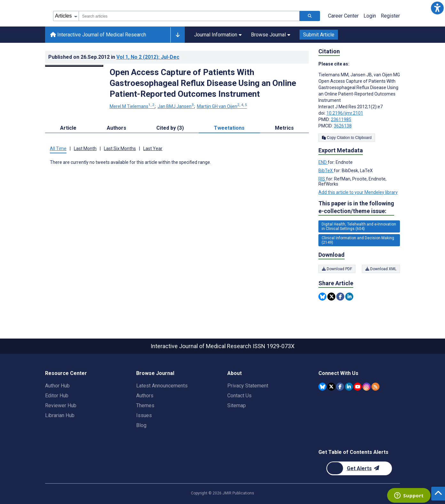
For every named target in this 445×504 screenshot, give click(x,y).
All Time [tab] (58, 149)
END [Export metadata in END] (323, 162)
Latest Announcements (162, 386)
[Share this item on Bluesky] (322, 297)
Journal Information (218, 35)
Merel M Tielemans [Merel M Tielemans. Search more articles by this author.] (133, 106)
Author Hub (57, 386)
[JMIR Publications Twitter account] (331, 387)
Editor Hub (57, 396)
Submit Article (319, 35)
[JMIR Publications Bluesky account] (322, 387)
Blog (141, 425)
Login (370, 16)
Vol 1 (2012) (148, 57)
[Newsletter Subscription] (359, 468)
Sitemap (237, 405)
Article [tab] (68, 128)
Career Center (343, 16)
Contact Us (239, 396)
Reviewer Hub (61, 405)
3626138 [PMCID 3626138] (343, 126)
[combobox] (189, 16)
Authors (145, 396)
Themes (145, 405)
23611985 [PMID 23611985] (341, 119)
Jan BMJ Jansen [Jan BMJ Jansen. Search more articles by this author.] (176, 106)
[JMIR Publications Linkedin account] (349, 387)
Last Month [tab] (85, 149)
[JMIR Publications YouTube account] (358, 387)
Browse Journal (271, 35)
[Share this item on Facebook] (340, 297)
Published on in (114, 57)
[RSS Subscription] (375, 387)
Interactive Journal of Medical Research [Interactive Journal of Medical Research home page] (98, 35)
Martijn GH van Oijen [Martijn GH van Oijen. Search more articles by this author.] (222, 106)
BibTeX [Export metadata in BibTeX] (326, 171)
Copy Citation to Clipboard (347, 138)
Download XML (381, 269)
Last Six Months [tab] (120, 149)
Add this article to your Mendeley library (358, 192)
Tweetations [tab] (229, 128)
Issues (144, 415)
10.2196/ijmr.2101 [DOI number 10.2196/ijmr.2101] (345, 113)
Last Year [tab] (153, 149)
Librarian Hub (60, 415)
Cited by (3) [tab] (170, 128)
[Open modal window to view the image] (74, 66)
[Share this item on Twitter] (331, 297)
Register (390, 16)
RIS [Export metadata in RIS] (322, 179)
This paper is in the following (356, 207)
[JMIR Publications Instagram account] (367, 387)
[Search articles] (310, 16)
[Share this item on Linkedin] (349, 297)
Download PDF (337, 269)
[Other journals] (178, 35)
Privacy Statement (248, 386)
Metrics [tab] (284, 128)
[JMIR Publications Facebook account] (340, 387)
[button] (437, 8)
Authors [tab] (117, 128)
